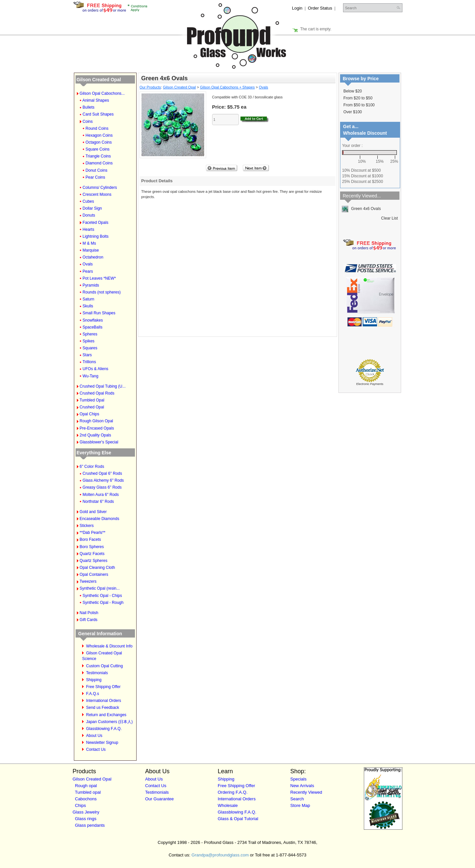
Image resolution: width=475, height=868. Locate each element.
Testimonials (97, 673)
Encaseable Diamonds (99, 519)
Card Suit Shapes (98, 114)
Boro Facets (90, 539)
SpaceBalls (92, 327)
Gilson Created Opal (99, 80)
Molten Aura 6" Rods (101, 495)
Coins (88, 122)
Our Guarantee (159, 799)
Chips (80, 805)
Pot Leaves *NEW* (99, 278)
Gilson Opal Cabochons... (102, 93)
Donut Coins (96, 170)
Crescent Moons (97, 194)
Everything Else (94, 453)
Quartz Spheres (93, 561)
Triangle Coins (98, 156)
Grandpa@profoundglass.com (220, 855)
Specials (298, 779)
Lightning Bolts (95, 236)
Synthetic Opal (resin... (99, 588)
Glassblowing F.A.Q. (104, 729)
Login (297, 8)
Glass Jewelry (86, 812)
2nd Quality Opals (95, 435)
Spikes (88, 341)
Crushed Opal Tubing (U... (102, 386)
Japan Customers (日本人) (109, 722)
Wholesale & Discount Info (109, 646)
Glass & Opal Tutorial (238, 819)
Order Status (320, 8)
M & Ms (89, 243)
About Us (94, 736)
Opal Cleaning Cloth (97, 568)
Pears (88, 271)
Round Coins (97, 128)
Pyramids (91, 285)
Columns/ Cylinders (100, 188)
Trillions (89, 362)
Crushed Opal (92, 407)
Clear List (389, 218)
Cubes (88, 201)
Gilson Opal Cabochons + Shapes (227, 87)
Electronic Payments (370, 384)
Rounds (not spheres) (101, 292)
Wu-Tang (90, 376)
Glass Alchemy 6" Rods (103, 480)
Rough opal (86, 786)
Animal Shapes (96, 100)
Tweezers (88, 581)
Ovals (88, 264)
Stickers (87, 526)
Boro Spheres (92, 547)
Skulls (88, 306)
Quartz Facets (92, 554)
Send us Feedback (103, 708)
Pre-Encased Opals (97, 428)
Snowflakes (93, 320)
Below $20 (353, 91)
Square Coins (97, 149)
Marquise (91, 250)
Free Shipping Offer (103, 687)
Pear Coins (95, 177)
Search (297, 799)
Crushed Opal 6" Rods (102, 473)
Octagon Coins (98, 142)
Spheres (90, 334)
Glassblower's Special (99, 442)
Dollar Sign (92, 208)
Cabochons (86, 799)
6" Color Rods (92, 467)
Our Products (150, 87)
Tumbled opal (88, 792)
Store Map (300, 805)
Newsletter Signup (102, 743)
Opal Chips (89, 414)
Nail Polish (89, 613)
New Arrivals (302, 786)
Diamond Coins (99, 163)
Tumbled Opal (92, 400)
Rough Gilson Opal (96, 421)
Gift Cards (88, 620)
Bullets (88, 107)
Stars (87, 355)
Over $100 (353, 112)
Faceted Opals (95, 223)
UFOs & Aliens (95, 369)
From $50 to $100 (359, 105)
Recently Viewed (306, 792)
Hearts (88, 229)
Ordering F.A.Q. (233, 792)
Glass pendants (90, 825)
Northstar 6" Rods (98, 502)
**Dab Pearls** (92, 533)
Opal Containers (94, 574)
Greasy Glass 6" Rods (102, 487)
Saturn (88, 299)
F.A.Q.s (93, 694)
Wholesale (228, 805)
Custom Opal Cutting (104, 666)
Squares (90, 348)
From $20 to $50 (358, 98)
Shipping (94, 680)
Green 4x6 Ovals (361, 209)
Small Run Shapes (99, 313)
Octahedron (93, 257)
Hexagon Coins (99, 135)
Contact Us (96, 749)
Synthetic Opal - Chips (102, 596)
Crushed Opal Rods (97, 393)
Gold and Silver (93, 512)
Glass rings (86, 819)
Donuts (89, 215)
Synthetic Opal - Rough (103, 603)
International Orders (104, 701)
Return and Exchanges (106, 715)
